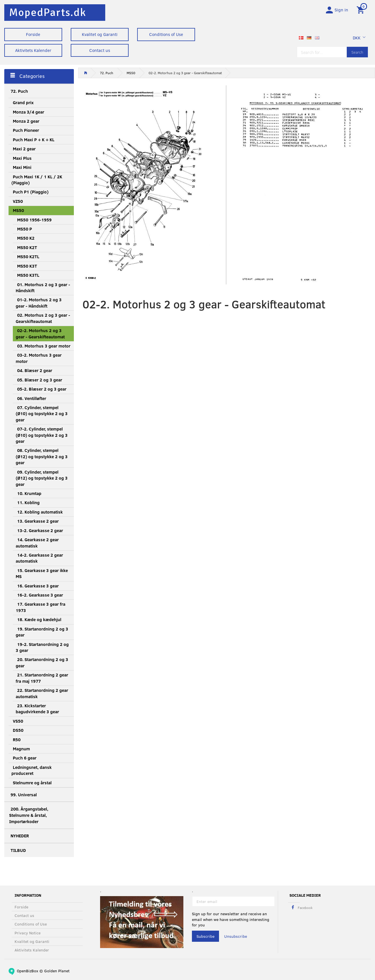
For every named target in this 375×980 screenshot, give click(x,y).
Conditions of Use (166, 34)
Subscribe (205, 936)
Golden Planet (57, 971)
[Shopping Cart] (361, 9)
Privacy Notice (28, 933)
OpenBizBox (28, 971)
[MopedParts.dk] (48, 12)
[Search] (357, 52)
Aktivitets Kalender (33, 50)
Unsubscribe (236, 936)
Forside (33, 34)
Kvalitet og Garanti (100, 34)
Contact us (100, 50)
